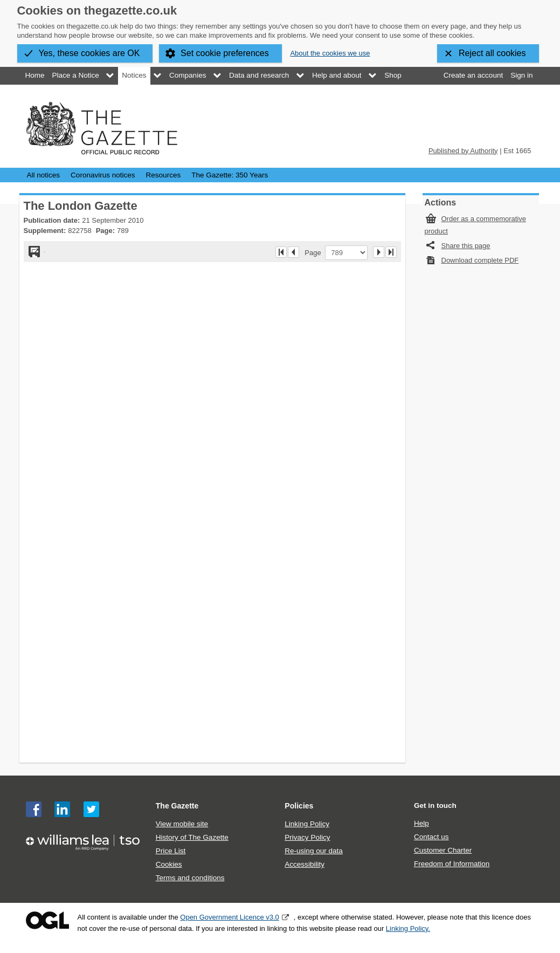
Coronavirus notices (103, 175)
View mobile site (182, 824)
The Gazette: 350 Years (230, 175)
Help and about (337, 75)
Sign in (521, 75)
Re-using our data (313, 851)
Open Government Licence (47, 920)
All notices (44, 175)
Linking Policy (307, 824)
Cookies (169, 864)
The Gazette (177, 806)
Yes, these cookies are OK (89, 53)
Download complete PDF (480, 260)
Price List (171, 851)
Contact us (431, 837)
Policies (299, 806)
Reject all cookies (492, 53)
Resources (164, 175)
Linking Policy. (408, 928)
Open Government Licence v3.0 (230, 917)
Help (421, 823)
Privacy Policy (307, 837)
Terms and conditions (190, 878)
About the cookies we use (330, 53)
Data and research (259, 75)
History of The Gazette (192, 837)
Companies (188, 75)
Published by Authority (463, 151)
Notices (134, 75)
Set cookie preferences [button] (225, 53)
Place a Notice (76, 75)
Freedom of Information (452, 864)
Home (35, 75)
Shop (393, 75)
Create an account (473, 75)
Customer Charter (443, 850)
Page (315, 252)
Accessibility (305, 864)
